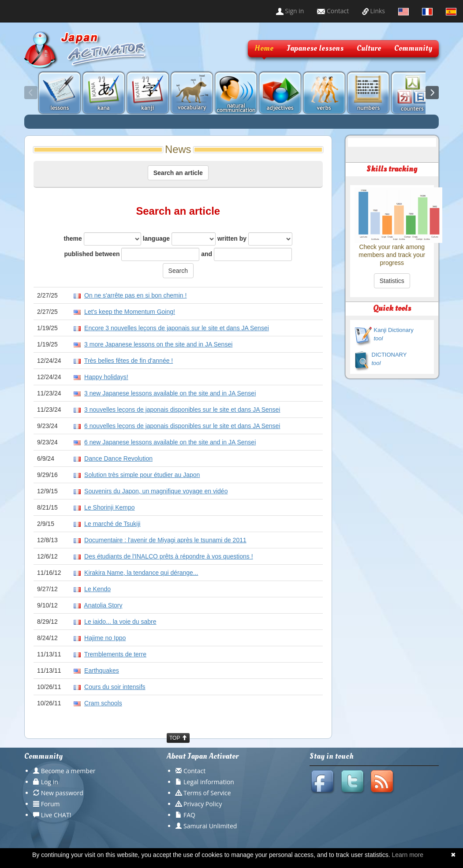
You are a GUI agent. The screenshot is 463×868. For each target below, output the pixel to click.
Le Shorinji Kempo (109, 507)
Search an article (178, 173)
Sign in (290, 11)
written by (255, 239)
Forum (50, 804)
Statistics (392, 281)
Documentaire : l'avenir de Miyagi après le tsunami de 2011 (165, 540)
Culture (369, 48)
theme (103, 239)
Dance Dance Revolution (118, 458)
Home (264, 48)
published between (132, 254)
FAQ (189, 815)
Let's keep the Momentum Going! (130, 312)
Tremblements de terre (115, 654)
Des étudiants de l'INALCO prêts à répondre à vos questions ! (168, 556)
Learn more (407, 855)
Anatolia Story (103, 605)
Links (373, 11)
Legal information (209, 782)
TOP (178, 738)
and (246, 254)
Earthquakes (102, 671)
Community (413, 48)
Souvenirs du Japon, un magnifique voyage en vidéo (156, 491)
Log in (50, 782)
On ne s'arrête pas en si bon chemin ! (135, 295)
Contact (333, 11)
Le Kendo (97, 589)
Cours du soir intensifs (115, 687)
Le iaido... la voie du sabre (120, 622)
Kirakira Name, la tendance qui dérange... (141, 573)
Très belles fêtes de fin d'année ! (129, 361)
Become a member (68, 771)
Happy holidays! (106, 377)
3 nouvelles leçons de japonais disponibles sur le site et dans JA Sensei (182, 410)
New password (62, 793)
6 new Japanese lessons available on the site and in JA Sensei (170, 442)
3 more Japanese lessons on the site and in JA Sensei (158, 344)
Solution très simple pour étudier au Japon (142, 475)
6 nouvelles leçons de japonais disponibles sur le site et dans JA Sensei (182, 426)
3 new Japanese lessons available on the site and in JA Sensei (170, 393)
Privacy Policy (203, 804)
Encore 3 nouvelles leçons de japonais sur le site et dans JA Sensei (177, 328)
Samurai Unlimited (210, 826)
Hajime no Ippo (105, 638)
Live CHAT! (56, 815)
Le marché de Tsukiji (112, 524)
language (179, 239)
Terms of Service (207, 793)
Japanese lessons (315, 48)
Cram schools (103, 703)
